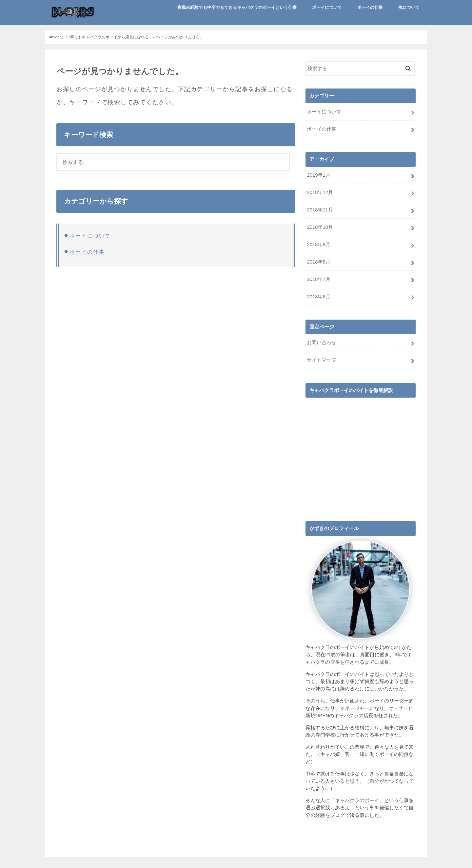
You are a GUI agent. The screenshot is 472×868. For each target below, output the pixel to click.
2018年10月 (320, 227)
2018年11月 (320, 210)
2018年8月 (318, 262)
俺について (409, 7)
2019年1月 (318, 175)
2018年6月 (318, 297)
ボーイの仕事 (370, 7)
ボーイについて (327, 7)
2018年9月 (318, 245)
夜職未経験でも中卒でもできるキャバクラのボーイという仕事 (237, 7)
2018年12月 (320, 192)
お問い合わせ (322, 343)
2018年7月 (318, 279)
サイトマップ (322, 360)
